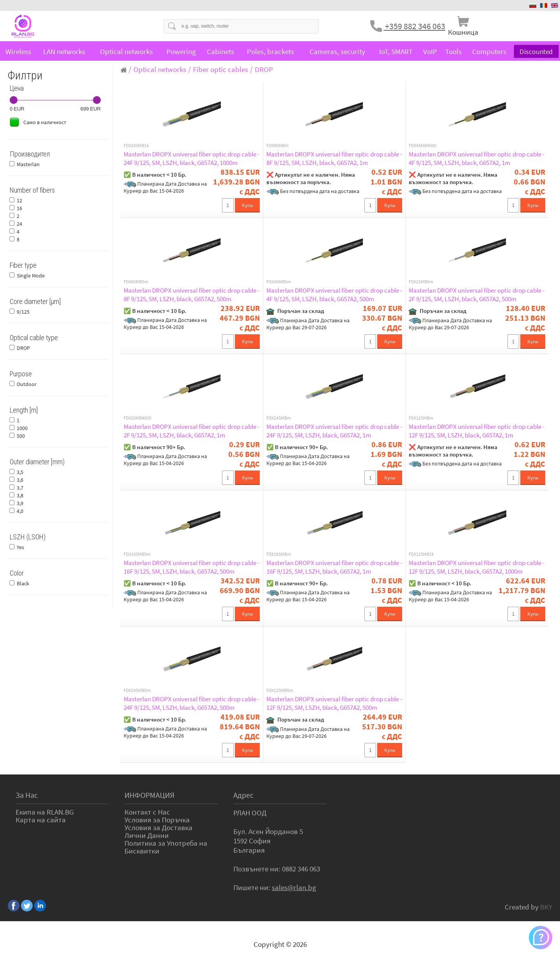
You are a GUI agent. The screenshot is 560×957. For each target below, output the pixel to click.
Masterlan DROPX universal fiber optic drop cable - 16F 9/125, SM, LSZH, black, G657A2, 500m (192, 567)
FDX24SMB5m (137, 690)
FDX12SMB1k (421, 554)
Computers (489, 51)
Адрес (243, 795)
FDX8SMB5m (136, 282)
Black (23, 583)
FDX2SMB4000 (137, 418)
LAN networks (64, 51)
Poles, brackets (270, 51)
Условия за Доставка (158, 827)
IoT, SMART (396, 51)
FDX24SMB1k (136, 146)
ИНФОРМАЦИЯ (150, 795)
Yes (20, 547)
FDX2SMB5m (421, 282)
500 (21, 436)
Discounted (536, 52)
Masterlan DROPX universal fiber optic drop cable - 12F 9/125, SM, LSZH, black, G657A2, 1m (477, 431)
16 (19, 208)
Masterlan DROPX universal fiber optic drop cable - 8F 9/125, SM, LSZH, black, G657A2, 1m (334, 158)
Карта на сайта (41, 820)
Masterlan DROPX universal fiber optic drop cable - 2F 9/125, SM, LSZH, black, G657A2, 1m (192, 431)
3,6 (20, 480)
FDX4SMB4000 (423, 146)
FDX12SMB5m (280, 690)
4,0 (20, 511)
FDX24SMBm (279, 418)
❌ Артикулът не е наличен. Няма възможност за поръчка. (311, 178)
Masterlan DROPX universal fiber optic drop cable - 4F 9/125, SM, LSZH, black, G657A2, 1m (477, 158)
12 (19, 200)
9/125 (23, 312)
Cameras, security (337, 51)
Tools (453, 51)
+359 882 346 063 (414, 26)
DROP (23, 348)
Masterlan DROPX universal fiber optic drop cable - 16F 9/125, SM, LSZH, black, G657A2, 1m (334, 567)
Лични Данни (147, 835)
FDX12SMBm (421, 418)
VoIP (430, 51)
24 (19, 224)
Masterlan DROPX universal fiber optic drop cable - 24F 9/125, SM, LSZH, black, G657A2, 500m (192, 703)
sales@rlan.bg (294, 887)
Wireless (18, 51)
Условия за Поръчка (157, 820)
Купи (247, 205)
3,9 (20, 503)
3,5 (20, 472)
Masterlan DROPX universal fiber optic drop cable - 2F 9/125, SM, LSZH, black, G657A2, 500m (477, 295)
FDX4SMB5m (279, 282)
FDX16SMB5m (137, 554)
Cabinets (220, 51)
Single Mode (31, 276)
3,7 (20, 488)
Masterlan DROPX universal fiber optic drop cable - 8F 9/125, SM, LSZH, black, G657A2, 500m (192, 295)
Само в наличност (45, 122)
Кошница (463, 32)
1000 (22, 428)
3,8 (20, 495)
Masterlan (28, 164)
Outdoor (27, 384)
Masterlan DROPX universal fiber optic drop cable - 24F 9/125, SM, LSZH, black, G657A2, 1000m (192, 158)
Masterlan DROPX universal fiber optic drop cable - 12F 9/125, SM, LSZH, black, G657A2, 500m (334, 703)
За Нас (27, 795)
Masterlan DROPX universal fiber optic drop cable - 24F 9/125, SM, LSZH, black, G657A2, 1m (334, 431)
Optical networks (126, 51)
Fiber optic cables (220, 69)
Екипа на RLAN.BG (45, 812)
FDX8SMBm (277, 146)
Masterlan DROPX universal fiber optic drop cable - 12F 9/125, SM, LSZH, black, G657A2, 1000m (477, 567)
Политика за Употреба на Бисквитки (166, 847)
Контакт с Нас (147, 812)
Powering (181, 51)
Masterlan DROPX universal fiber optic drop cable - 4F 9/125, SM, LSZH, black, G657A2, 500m (334, 295)
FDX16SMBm (279, 554)
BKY (546, 907)
